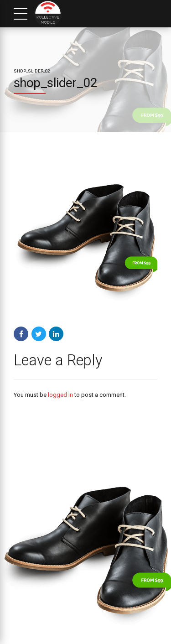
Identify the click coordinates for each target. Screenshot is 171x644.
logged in (60, 395)
